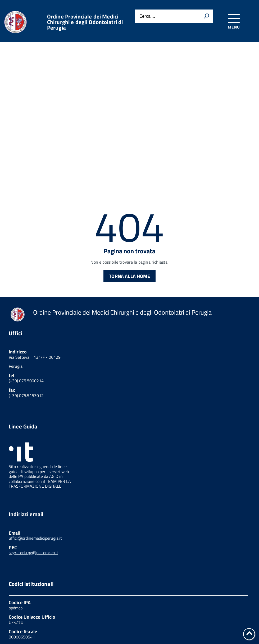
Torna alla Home (129, 234)
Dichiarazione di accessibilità (158, 627)
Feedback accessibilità (195, 621)
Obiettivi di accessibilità (93, 627)
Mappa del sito (213, 627)
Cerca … (147, 16)
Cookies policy (48, 621)
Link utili (82, 621)
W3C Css (50, 627)
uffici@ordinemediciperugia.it (35, 496)
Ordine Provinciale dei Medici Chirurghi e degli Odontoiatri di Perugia (85, 22)
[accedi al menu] (234, 21)
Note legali (20, 627)
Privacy (16, 621)
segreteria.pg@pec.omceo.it (33, 511)
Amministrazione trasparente (131, 621)
